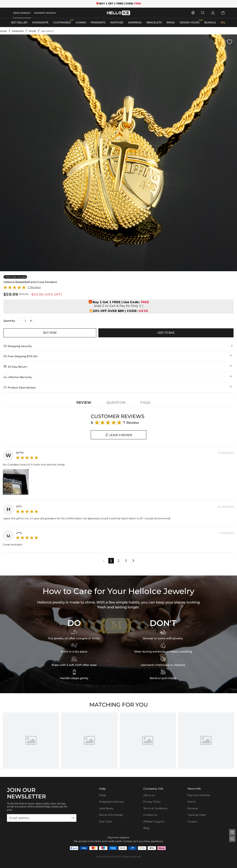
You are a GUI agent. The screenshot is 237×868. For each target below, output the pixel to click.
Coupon (192, 822)
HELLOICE (116, 857)
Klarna (191, 802)
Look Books (106, 808)
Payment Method (199, 795)
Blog (146, 828)
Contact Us (150, 815)
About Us (149, 795)
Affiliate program (154, 822)
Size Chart (105, 822)
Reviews (193, 808)
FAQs (102, 795)
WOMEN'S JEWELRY (45, 13)
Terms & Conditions (155, 808)
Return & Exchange (111, 815)
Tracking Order (197, 815)
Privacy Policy (152, 802)
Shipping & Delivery (111, 802)
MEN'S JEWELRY (22, 13)
